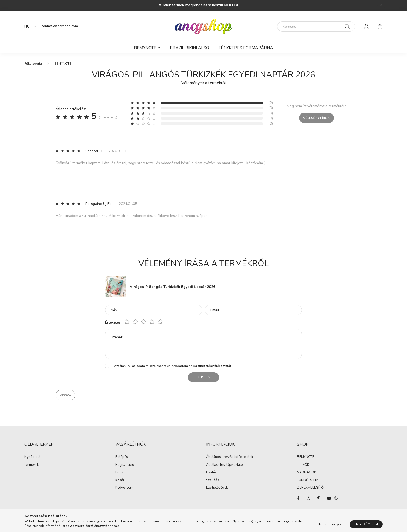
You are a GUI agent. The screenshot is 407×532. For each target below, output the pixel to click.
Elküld (204, 377)
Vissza (65, 395)
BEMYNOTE (63, 64)
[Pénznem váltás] (29, 26)
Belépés (122, 457)
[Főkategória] (33, 64)
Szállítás (213, 480)
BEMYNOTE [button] (146, 48)
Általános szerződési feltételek (229, 457)
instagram (308, 498)
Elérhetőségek (217, 488)
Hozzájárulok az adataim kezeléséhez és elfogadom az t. (172, 366)
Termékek (32, 465)
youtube (329, 498)
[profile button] (367, 26)
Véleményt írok (316, 118)
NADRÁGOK (307, 473)
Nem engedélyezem (332, 524)
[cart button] (380, 26)
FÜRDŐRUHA (308, 480)
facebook (298, 498)
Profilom (122, 473)
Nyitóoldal (32, 457)
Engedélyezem (366, 524)
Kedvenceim (124, 488)
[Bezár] (381, 5)
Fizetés (211, 473)
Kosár (120, 480)
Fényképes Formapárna (246, 48)
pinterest (319, 498)
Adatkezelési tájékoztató (225, 465)
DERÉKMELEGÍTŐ (310, 488)
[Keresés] (316, 26)
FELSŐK (303, 465)
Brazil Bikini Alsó (189, 48)
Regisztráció (125, 465)
